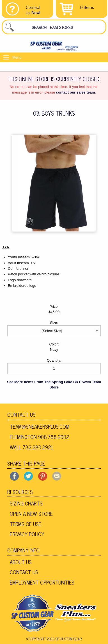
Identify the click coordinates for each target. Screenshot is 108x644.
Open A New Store (31, 514)
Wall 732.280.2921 (32, 447)
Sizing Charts (26, 503)
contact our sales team (76, 92)
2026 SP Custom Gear (64, 639)
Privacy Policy (27, 534)
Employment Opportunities (42, 582)
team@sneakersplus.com (40, 426)
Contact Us (21, 414)
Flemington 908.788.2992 (40, 437)
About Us (21, 562)
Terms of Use (26, 524)
